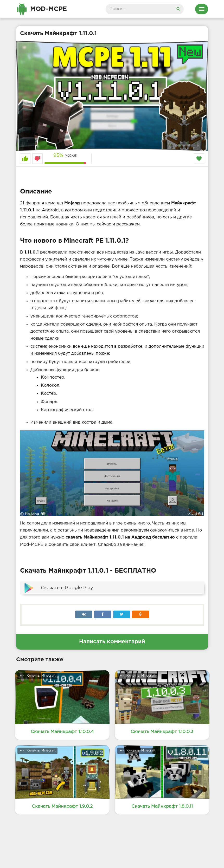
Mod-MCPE (49, 9)
